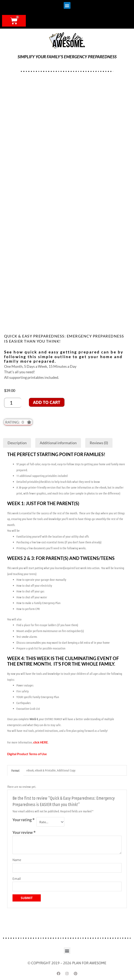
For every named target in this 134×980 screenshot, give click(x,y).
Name (17, 860)
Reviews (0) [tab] (99, 443)
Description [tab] (17, 443)
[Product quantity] (13, 403)
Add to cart (47, 402)
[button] (67, 5)
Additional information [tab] (58, 443)
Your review (24, 833)
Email (17, 879)
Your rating (24, 820)
